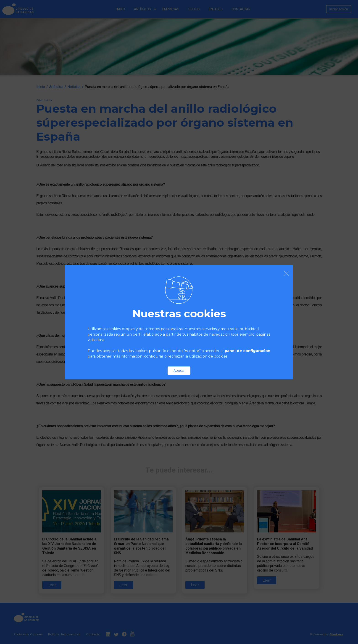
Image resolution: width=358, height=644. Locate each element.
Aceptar (179, 371)
